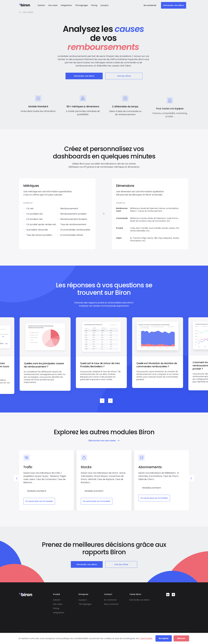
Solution (41, 5)
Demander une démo (140, 600)
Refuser (181, 638)
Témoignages (82, 5)
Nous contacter (111, 604)
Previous (102, 401)
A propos (104, 5)
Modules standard (37, 491)
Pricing (94, 5)
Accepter (164, 638)
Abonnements (150, 467)
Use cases (53, 5)
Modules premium (94, 491)
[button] (17, 478)
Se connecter (110, 600)
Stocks (86, 467)
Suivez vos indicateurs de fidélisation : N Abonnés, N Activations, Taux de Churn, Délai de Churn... (159, 476)
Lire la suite (146, 638)
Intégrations (66, 5)
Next (110, 401)
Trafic (28, 467)
